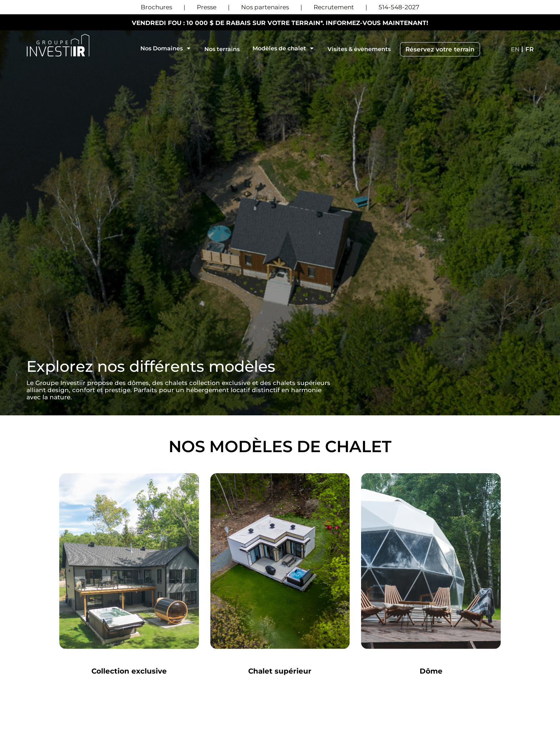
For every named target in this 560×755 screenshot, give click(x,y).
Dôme (431, 671)
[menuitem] (515, 49)
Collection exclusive (129, 671)
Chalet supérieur (280, 671)
